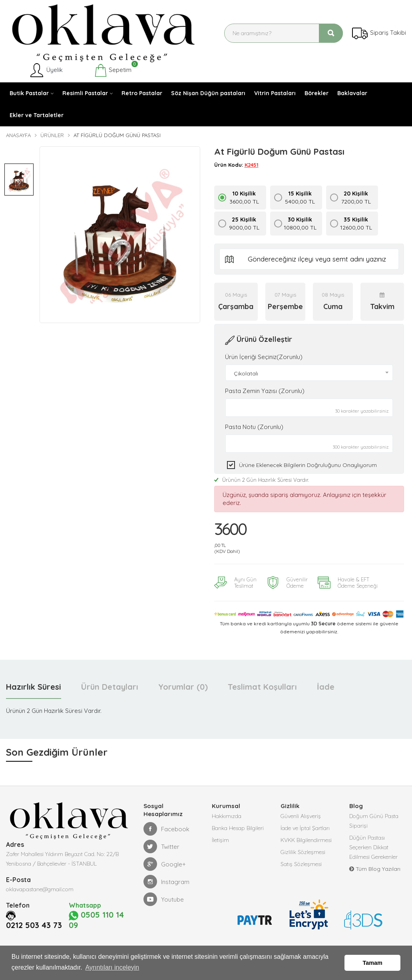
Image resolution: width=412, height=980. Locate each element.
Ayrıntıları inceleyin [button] (112, 967)
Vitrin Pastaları (275, 93)
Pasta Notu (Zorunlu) (254, 427)
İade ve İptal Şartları (305, 828)
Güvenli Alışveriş (301, 816)
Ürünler (52, 135)
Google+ (165, 864)
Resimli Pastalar (85, 93)
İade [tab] (326, 687)
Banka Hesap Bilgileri (238, 828)
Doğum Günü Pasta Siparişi (374, 821)
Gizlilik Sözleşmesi (303, 852)
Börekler (316, 93)
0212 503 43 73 (36, 915)
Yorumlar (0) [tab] (183, 687)
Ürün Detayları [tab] (110, 687)
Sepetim (113, 70)
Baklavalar (352, 93)
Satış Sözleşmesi (301, 864)
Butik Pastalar (29, 93)
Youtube (164, 899)
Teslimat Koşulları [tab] (262, 687)
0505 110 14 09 (97, 915)
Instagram (166, 882)
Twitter (161, 846)
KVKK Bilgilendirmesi (306, 840)
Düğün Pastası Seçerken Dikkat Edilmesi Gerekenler (373, 847)
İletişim (220, 840)
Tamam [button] (373, 963)
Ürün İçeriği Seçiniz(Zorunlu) (264, 357)
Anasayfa (18, 135)
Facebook (166, 829)
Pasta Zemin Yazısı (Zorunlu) (265, 391)
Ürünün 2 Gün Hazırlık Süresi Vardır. (262, 480)
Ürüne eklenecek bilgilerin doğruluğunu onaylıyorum (308, 465)
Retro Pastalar (142, 93)
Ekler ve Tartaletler (37, 115)
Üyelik (46, 70)
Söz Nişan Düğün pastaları (208, 93)
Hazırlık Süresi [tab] (34, 687)
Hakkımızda (227, 816)
